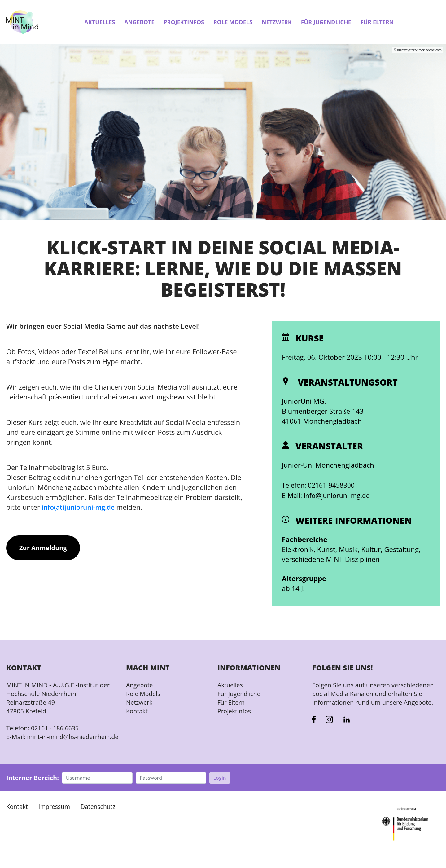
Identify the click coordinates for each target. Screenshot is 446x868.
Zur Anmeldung (43, 548)
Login (220, 787)
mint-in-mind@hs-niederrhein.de (43, 741)
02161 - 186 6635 (56, 728)
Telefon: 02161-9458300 (320, 486)
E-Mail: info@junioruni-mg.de (328, 496)
